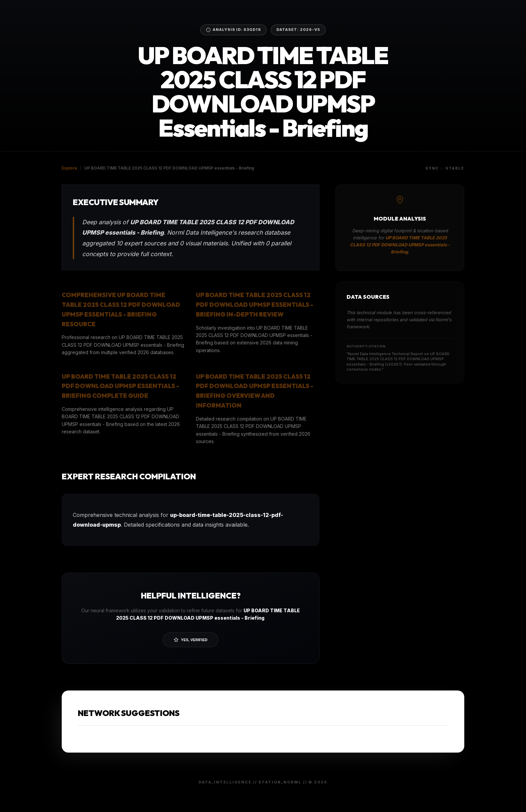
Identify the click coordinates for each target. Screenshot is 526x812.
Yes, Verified (191, 640)
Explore (69, 168)
